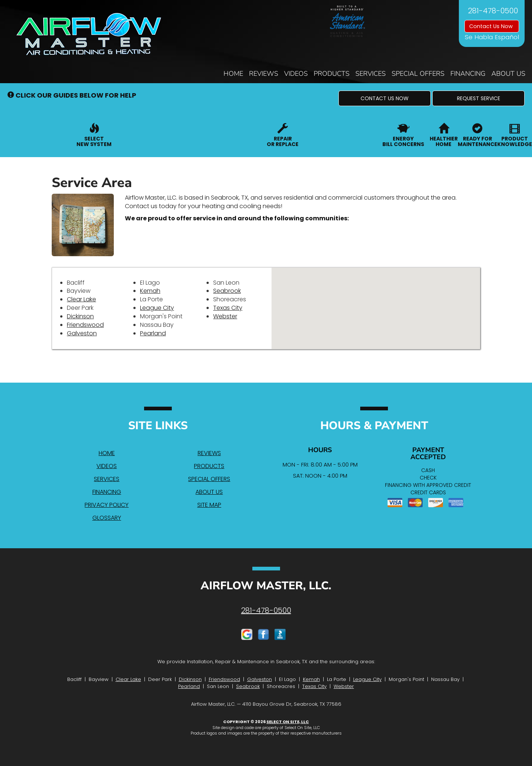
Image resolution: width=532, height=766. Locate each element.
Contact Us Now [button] (492, 26)
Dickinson (80, 316)
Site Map (209, 505)
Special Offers (418, 74)
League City (157, 308)
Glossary (107, 518)
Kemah (150, 291)
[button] (385, 98)
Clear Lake (81, 299)
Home (233, 74)
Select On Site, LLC (288, 722)
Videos (296, 74)
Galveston (82, 333)
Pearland (153, 333)
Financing (468, 74)
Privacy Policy (107, 505)
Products (332, 74)
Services (371, 74)
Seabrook (227, 291)
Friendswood (85, 325)
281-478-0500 (266, 610)
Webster (225, 316)
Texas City (228, 308)
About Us (508, 74)
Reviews (264, 74)
